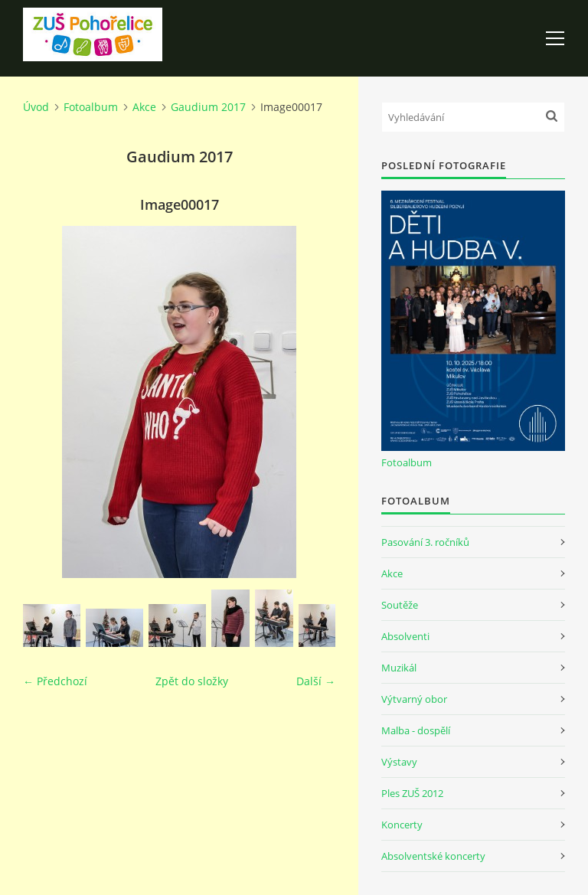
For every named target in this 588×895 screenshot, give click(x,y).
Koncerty (402, 825)
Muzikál (399, 668)
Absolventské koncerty (433, 856)
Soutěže (400, 605)
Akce (144, 107)
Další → (316, 681)
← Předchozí (55, 681)
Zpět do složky (192, 681)
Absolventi (405, 636)
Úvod (36, 107)
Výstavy (399, 762)
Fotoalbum (91, 107)
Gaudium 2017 (208, 107)
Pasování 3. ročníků (425, 542)
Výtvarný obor (414, 699)
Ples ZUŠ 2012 (412, 793)
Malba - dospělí (416, 730)
